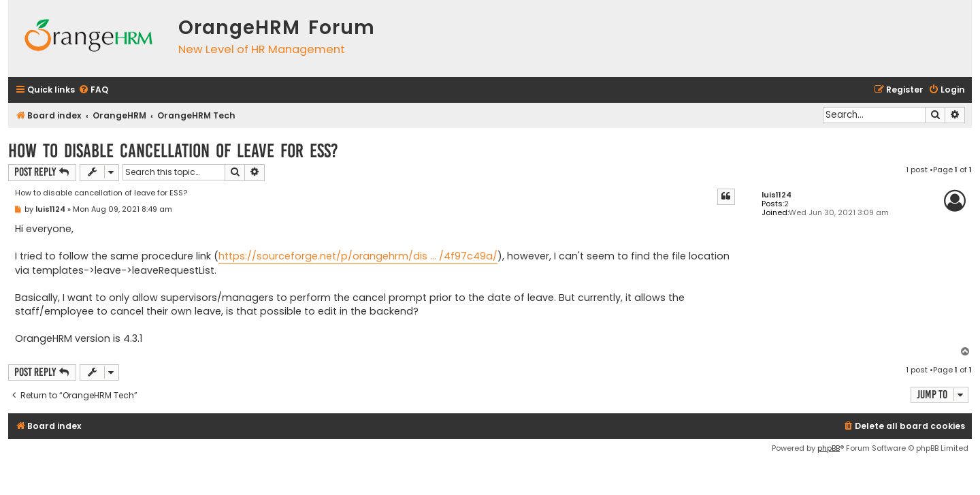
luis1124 (777, 195)
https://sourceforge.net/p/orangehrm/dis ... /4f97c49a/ (358, 256)
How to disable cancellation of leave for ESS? (173, 151)
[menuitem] (93, 90)
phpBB (829, 448)
